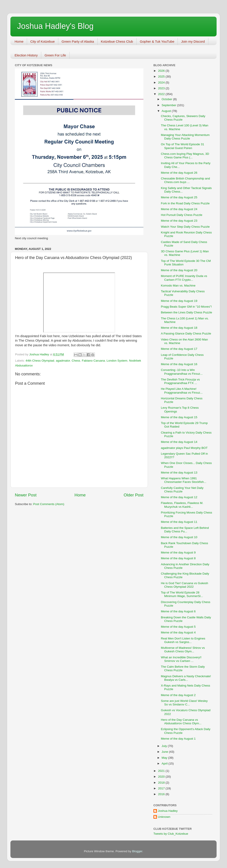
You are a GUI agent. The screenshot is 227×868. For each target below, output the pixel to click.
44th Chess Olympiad (40, 361)
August (167, 111)
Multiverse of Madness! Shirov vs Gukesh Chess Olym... (183, 650)
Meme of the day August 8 (178, 558)
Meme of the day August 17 (179, 349)
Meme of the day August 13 (179, 473)
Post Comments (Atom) (49, 504)
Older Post (134, 495)
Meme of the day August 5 (178, 627)
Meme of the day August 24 (179, 209)
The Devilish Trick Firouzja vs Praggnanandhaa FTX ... (180, 381)
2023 (162, 88)
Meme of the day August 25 (179, 197)
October (167, 99)
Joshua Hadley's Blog (55, 26)
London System (117, 361)
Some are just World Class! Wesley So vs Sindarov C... (184, 703)
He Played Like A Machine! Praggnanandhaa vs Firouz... (182, 391)
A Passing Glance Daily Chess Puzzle (186, 333)
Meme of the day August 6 (178, 611)
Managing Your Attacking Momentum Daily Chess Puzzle (185, 137)
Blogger (137, 851)
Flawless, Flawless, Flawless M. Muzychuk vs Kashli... (182, 505)
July (165, 746)
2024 (162, 83)
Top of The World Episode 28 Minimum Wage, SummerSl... (182, 594)
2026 (162, 71)
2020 (162, 777)
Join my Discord (193, 41)
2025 (162, 77)
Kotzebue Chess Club (117, 41)
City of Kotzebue (43, 41)
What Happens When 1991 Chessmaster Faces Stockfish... (184, 480)
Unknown (164, 817)
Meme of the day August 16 (179, 364)
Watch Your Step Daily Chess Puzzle (185, 227)
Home (19, 41)
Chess (76, 361)
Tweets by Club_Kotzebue (171, 834)
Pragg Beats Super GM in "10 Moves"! (186, 307)
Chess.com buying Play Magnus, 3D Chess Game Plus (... (185, 156)
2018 (162, 783)
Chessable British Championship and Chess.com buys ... (185, 180)
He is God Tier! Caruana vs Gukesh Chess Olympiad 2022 (185, 585)
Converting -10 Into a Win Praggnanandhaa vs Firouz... (182, 372)
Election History (26, 55)
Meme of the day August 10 (179, 537)
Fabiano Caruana (93, 361)
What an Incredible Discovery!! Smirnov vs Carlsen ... (181, 659)
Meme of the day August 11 (179, 522)
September (169, 105)
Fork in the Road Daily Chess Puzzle (185, 203)
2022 (162, 94)
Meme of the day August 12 (179, 497)
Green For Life (55, 55)
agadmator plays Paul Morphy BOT (184, 448)
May (165, 758)
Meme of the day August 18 (179, 328)
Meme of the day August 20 (179, 270)
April (165, 763)
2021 (162, 771)
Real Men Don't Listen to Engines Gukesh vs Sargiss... (183, 640)
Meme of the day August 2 (178, 695)
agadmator (63, 361)
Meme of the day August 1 (178, 739)
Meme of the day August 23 (179, 221)
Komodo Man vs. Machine (178, 286)
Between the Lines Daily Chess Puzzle (187, 312)
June (165, 752)
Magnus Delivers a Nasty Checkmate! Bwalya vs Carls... (186, 678)
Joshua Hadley (168, 811)
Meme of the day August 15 (179, 417)
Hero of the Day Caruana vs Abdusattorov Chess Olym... (181, 722)
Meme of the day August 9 (178, 552)
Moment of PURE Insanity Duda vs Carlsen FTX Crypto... (184, 278)
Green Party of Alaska (78, 41)
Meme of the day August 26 (179, 173)
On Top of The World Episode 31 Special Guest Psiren (183, 146)
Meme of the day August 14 (179, 442)
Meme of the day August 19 (179, 301)
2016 (162, 794)
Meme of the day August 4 (178, 632)
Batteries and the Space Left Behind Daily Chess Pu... (185, 530)
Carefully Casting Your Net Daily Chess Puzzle (182, 490)
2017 (162, 788)
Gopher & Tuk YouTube (157, 41)
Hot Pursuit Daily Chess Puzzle (182, 215)
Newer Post (26, 495)
